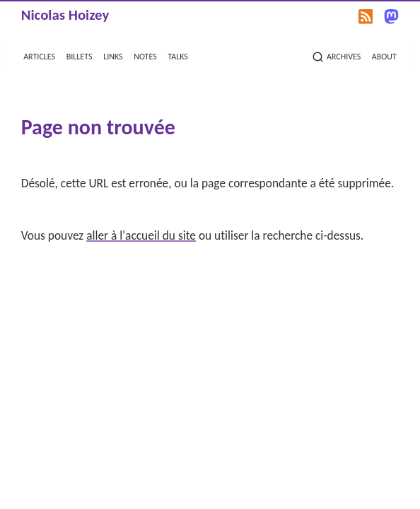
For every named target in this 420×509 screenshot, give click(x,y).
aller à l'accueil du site (141, 235)
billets (80, 55)
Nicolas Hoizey (65, 15)
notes (145, 55)
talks (178, 55)
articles (39, 55)
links (113, 55)
